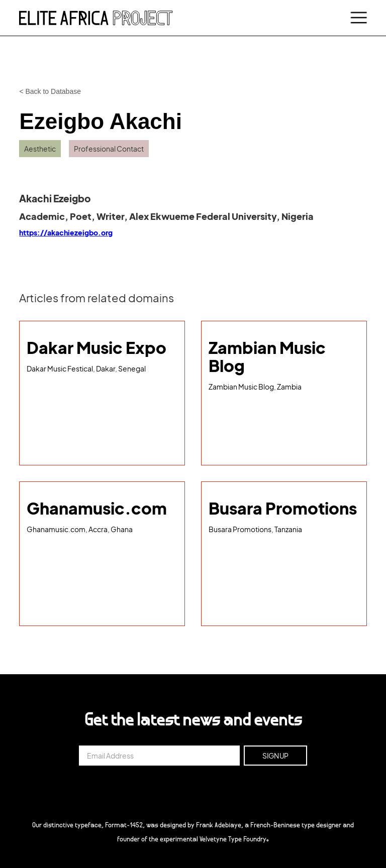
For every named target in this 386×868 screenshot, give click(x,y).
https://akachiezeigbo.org (66, 232)
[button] (357, 18)
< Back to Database (50, 91)
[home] (96, 18)
